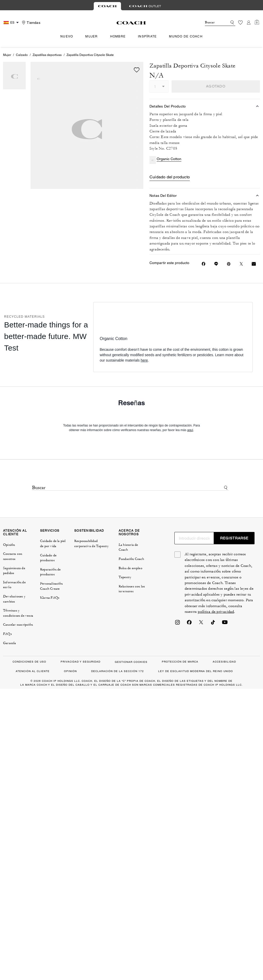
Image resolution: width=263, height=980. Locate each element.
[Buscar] (212, 23)
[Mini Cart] (257, 22)
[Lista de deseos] (240, 23)
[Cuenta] (249, 23)
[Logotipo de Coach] (131, 23)
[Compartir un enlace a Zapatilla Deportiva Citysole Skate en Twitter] (241, 264)
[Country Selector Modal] (12, 23)
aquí (190, 430)
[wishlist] (137, 70)
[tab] (107, 6)
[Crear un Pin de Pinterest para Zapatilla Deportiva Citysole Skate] (229, 264)
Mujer (7, 55)
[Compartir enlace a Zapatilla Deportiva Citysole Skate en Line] (216, 264)
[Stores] (30, 23)
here (144, 360)
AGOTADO (216, 86)
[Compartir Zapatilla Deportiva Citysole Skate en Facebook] (204, 264)
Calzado (22, 55)
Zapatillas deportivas (47, 55)
